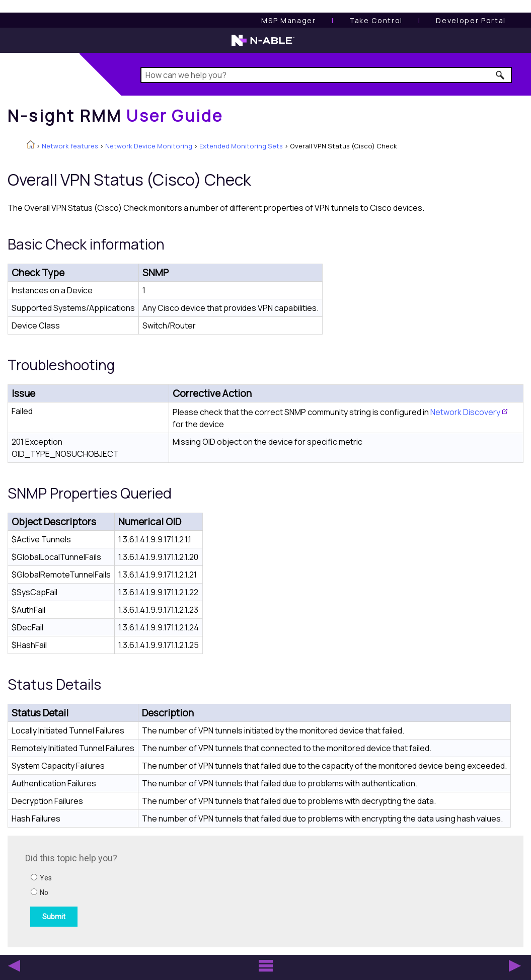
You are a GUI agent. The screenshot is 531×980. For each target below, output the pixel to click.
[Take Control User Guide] (376, 20)
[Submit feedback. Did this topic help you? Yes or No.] (161, 890)
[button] (501, 75)
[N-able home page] (263, 45)
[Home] (115, 116)
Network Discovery (465, 412)
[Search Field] (326, 75)
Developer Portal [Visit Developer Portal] (471, 20)
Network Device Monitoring (149, 146)
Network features (70, 146)
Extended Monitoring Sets (241, 146)
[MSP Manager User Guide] (288, 20)
